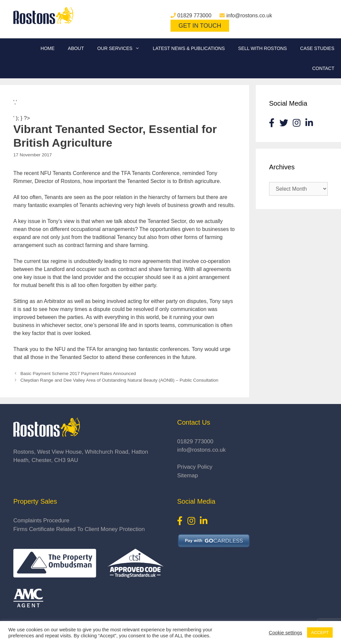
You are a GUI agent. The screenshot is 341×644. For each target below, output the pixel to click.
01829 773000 (194, 15)
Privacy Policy (195, 467)
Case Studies (317, 48)
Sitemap (187, 475)
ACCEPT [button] (320, 632)
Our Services (122, 48)
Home (48, 48)
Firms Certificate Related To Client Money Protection (79, 529)
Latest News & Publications (189, 48)
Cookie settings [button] (285, 633)
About (76, 48)
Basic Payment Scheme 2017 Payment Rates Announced (78, 373)
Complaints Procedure (41, 520)
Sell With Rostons (262, 48)
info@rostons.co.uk (249, 15)
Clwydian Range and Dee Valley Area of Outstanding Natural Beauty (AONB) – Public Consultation (119, 380)
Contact (323, 68)
